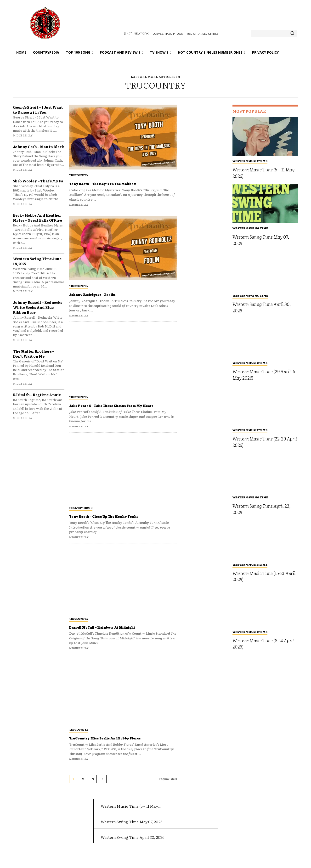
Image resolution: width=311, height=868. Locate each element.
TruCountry (79, 175)
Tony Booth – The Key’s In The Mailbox (119, 184)
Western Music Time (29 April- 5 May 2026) (264, 375)
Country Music (81, 513)
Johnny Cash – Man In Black (38, 147)
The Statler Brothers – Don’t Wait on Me (34, 354)
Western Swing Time (250, 228)
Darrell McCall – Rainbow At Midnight (120, 632)
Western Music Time (250, 161)
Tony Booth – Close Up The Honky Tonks (121, 521)
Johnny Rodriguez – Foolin (104, 295)
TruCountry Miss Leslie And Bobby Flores (115, 746)
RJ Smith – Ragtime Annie (37, 395)
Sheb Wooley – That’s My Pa (38, 181)
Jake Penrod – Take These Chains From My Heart (119, 408)
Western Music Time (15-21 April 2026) (264, 576)
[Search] (292, 34)
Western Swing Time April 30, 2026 (262, 307)
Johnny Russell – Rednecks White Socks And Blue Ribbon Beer (38, 307)
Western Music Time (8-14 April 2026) (263, 644)
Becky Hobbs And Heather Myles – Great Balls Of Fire (37, 218)
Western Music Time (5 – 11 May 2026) (263, 173)
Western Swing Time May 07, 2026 (261, 240)
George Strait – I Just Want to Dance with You (38, 110)
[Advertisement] (205, 176)
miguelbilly (23, 135)
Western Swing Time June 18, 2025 (37, 261)
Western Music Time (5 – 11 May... (142, 816)
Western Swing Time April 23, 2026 (261, 509)
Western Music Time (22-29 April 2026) (265, 442)
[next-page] (103, 789)
